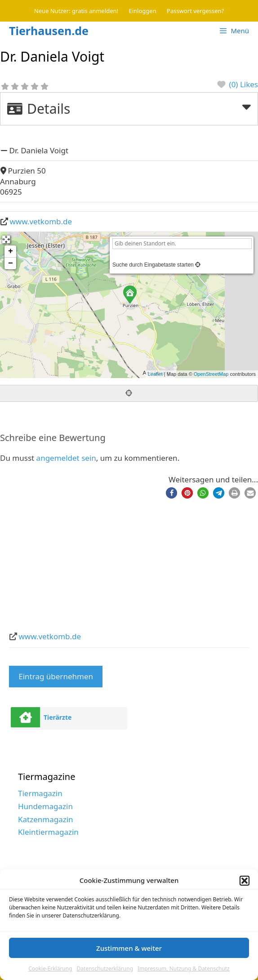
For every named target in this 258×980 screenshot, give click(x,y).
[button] (245, 881)
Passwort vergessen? (195, 11)
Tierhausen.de (49, 31)
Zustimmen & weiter (129, 948)
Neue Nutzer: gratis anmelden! (76, 11)
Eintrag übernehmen (56, 676)
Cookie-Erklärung (50, 969)
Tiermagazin (40, 793)
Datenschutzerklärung (105, 969)
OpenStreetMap (211, 374)
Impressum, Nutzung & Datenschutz (184, 969)
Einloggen (143, 11)
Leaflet (155, 374)
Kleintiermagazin (48, 832)
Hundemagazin (45, 806)
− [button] (11, 263)
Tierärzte (58, 717)
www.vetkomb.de (41, 221)
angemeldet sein (66, 458)
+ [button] (11, 251)
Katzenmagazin (46, 819)
